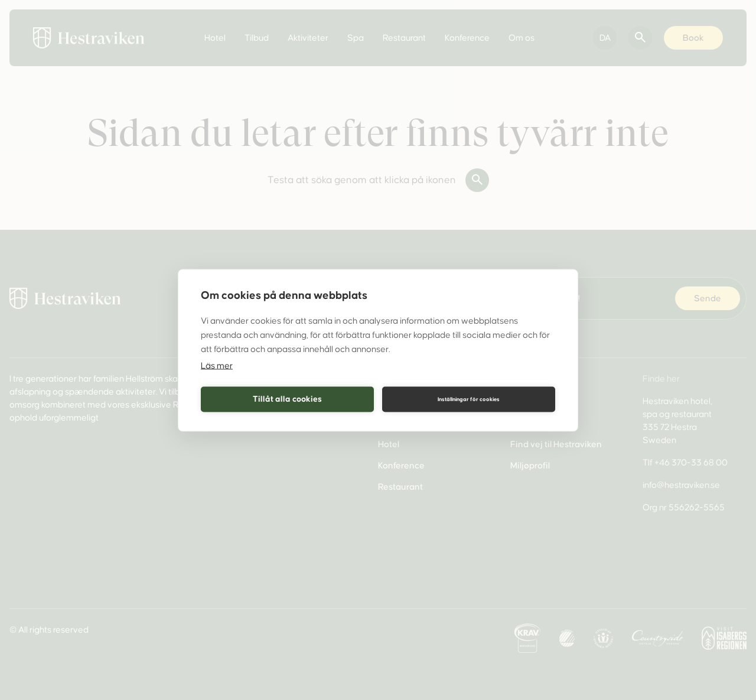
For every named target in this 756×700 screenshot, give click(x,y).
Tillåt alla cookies (287, 399)
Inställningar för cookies (469, 399)
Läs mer (217, 365)
